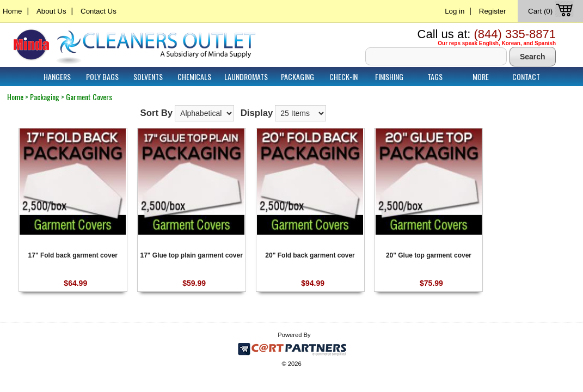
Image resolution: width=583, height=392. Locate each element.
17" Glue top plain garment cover (191, 255)
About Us (51, 11)
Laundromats (246, 76)
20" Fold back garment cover (310, 255)
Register (493, 11)
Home (12, 11)
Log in (455, 11)
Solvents (148, 76)
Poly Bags (102, 76)
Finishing (389, 76)
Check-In (343, 76)
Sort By (156, 113)
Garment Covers (89, 97)
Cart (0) (552, 11)
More (481, 76)
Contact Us (99, 11)
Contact (526, 76)
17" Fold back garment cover (73, 255)
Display (257, 113)
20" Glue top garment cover (429, 255)
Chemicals (194, 76)
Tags (435, 76)
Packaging (297, 76)
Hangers (57, 76)
